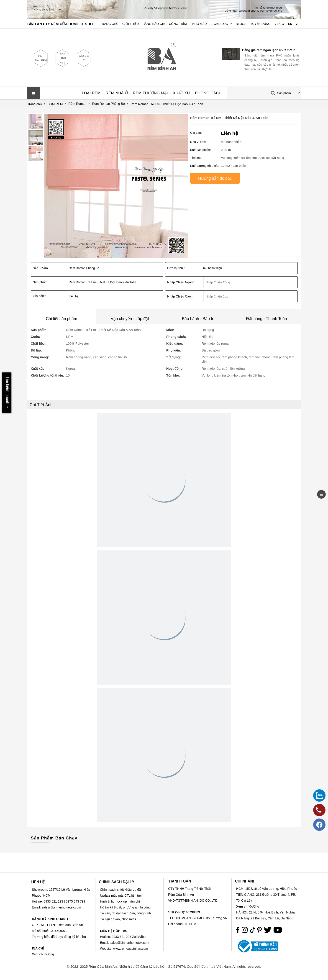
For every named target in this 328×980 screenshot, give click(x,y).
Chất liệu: (38, 344)
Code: (35, 337)
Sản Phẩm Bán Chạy (54, 838)
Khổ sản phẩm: (201, 150)
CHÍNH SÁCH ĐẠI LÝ (117, 882)
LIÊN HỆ (38, 882)
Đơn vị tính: (198, 142)
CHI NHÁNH (245, 881)
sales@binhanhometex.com (129, 943)
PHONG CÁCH (208, 93)
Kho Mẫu (199, 24)
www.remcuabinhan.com (131, 949)
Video (279, 24)
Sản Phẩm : (41, 268)
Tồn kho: (196, 158)
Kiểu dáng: (175, 344)
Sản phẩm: (41, 282)
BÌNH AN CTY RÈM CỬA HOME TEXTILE (61, 24)
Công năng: (40, 357)
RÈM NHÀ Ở (117, 93)
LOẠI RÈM (91, 93)
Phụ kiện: (174, 350)
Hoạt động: (175, 369)
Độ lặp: (36, 350)
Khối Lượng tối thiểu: (205, 166)
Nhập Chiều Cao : (180, 296)
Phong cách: (176, 337)
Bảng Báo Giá (154, 24)
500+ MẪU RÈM (41, 58)
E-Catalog (219, 24)
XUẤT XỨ (181, 93)
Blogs (241, 24)
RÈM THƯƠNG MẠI (150, 93)
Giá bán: (196, 133)
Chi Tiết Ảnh (41, 405)
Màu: (170, 330)
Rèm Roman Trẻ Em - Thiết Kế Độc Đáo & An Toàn (229, 118)
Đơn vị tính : (176, 268)
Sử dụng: (174, 357)
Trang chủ (109, 24)
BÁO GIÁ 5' (84, 58)
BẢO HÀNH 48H (62, 58)
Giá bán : (39, 296)
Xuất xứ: (37, 369)
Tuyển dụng (260, 24)
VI (297, 24)
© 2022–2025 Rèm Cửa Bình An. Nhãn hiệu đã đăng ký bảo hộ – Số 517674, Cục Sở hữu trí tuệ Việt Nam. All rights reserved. (164, 966)
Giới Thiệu (131, 24)
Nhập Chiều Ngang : (182, 282)
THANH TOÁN (179, 881)
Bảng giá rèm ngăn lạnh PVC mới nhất (271, 50)
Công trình (179, 24)
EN (290, 24)
